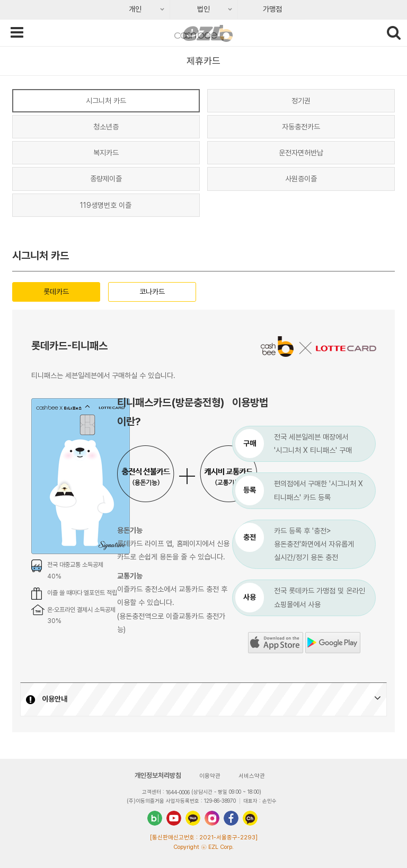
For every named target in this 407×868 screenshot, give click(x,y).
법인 (191, 12)
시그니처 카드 (106, 101)
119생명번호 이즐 (106, 205)
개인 (123, 12)
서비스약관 (252, 776)
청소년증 (106, 127)
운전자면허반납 (301, 153)
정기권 (301, 101)
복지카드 (106, 153)
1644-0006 (178, 792)
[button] (203, 699)
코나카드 (152, 292)
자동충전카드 (301, 127)
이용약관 (210, 776)
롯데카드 (56, 292)
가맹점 (272, 9)
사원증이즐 (301, 179)
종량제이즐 (106, 179)
